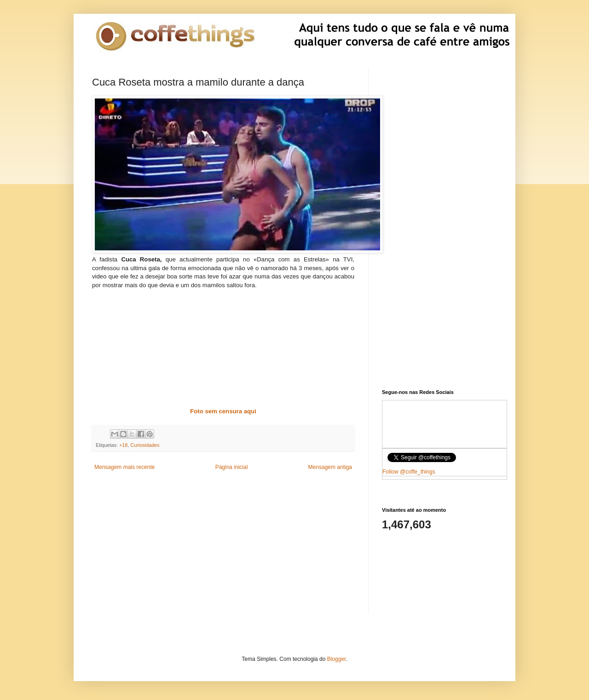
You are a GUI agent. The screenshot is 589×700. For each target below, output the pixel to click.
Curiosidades (145, 445)
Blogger (337, 659)
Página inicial (232, 467)
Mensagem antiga (330, 467)
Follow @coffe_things (409, 472)
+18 (123, 445)
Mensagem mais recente (124, 467)
